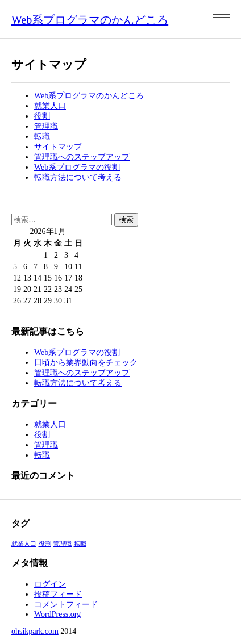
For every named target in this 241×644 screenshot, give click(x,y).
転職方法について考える (78, 177)
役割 (42, 116)
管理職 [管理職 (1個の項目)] (62, 544)
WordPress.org (57, 614)
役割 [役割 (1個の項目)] (45, 544)
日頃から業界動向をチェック (86, 363)
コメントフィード (66, 605)
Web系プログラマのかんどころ (90, 20)
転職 (42, 137)
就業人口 (50, 106)
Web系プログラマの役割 (77, 167)
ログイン (50, 584)
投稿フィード (58, 594)
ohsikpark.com (35, 631)
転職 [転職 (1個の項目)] (80, 544)
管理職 (46, 126)
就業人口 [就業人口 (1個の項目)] (24, 544)
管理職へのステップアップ (82, 157)
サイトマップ (58, 147)
